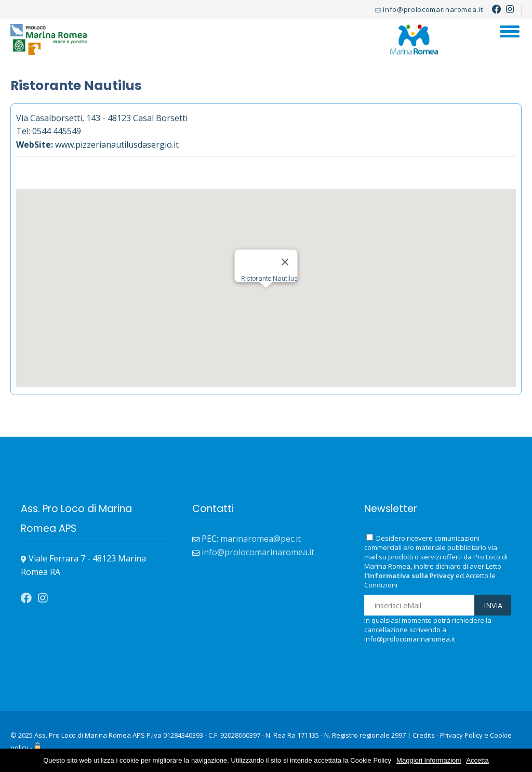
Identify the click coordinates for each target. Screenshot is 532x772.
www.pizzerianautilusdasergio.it (117, 145)
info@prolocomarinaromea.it (433, 9)
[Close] (285, 262)
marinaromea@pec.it (261, 539)
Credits (424, 735)
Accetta (477, 760)
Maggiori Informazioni (429, 760)
